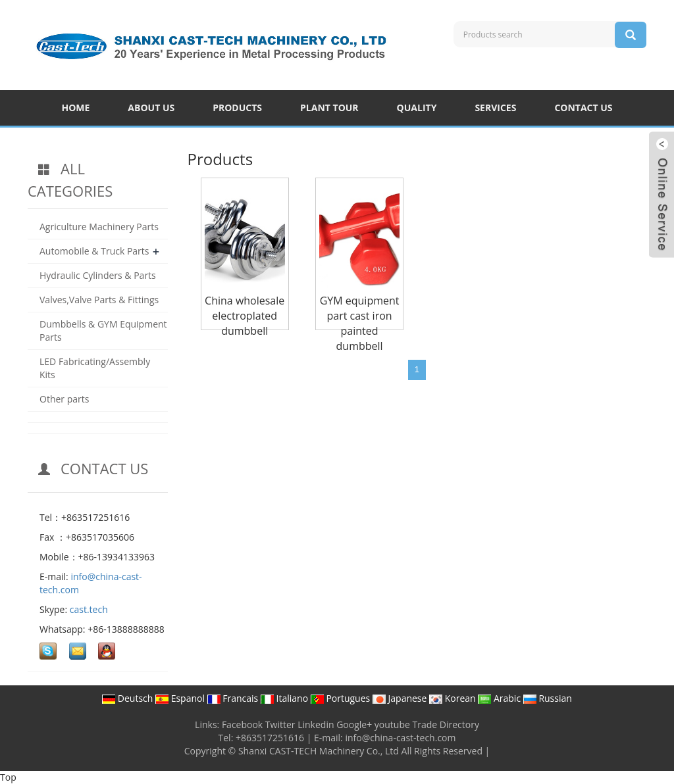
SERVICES (495, 108)
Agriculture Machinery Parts (99, 227)
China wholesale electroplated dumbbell (245, 316)
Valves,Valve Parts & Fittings (99, 300)
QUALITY (417, 108)
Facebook (242, 724)
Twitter (280, 724)
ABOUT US (151, 108)
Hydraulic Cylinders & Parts (98, 275)
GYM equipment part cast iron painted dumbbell (360, 323)
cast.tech (89, 609)
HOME (75, 108)
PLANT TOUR (329, 108)
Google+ (354, 724)
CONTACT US (583, 108)
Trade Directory (446, 724)
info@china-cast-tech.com (400, 738)
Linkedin (316, 724)
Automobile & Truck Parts (94, 251)
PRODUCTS (237, 108)
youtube (392, 724)
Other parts (64, 399)
